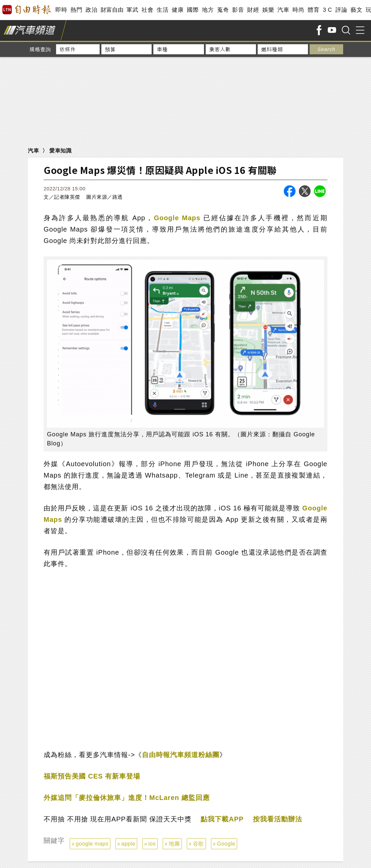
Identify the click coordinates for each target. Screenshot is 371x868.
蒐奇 (223, 10)
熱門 (76, 10)
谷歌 (198, 844)
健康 (178, 10)
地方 (208, 10)
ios (152, 844)
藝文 (356, 10)
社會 (147, 10)
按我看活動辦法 (278, 819)
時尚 (298, 10)
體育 (313, 10)
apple (128, 844)
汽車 (283, 10)
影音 (238, 10)
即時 (61, 10)
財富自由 (112, 10)
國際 (193, 10)
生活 (163, 10)
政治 (91, 10)
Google (226, 844)
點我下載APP (222, 819)
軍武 (132, 10)
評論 (341, 10)
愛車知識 (60, 151)
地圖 (174, 844)
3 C (327, 10)
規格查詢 (40, 49)
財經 (253, 10)
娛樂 (268, 10)
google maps (92, 844)
